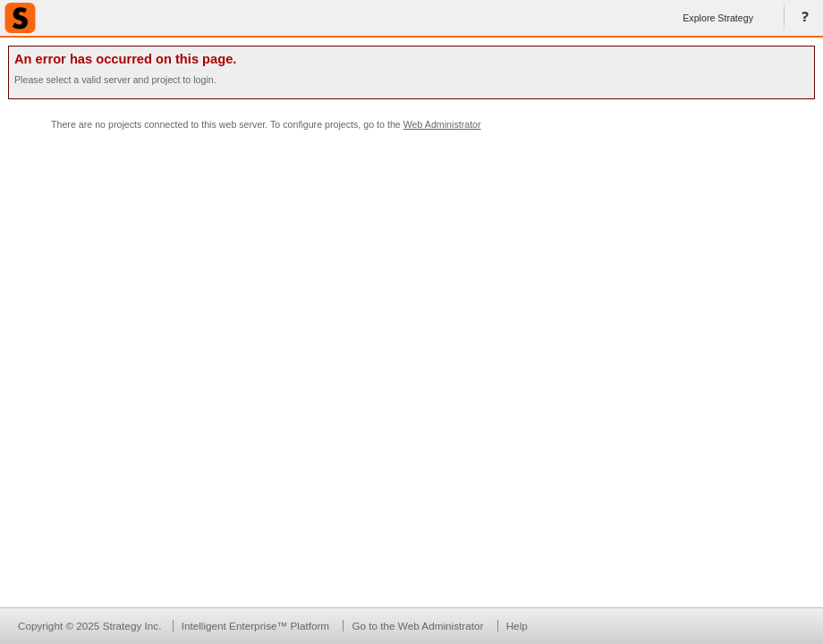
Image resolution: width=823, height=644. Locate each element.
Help (802, 18)
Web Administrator (442, 124)
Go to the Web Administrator (417, 626)
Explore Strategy (718, 18)
